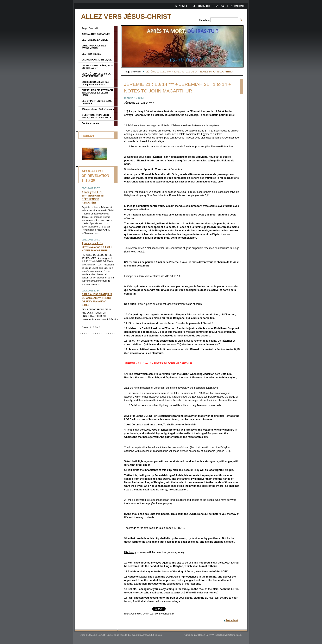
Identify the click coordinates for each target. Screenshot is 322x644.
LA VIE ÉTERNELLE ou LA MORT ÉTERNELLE (96, 75)
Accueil (183, 6)
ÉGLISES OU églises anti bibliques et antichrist (95, 83)
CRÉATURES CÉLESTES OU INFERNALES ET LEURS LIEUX (97, 93)
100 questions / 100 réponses (98, 109)
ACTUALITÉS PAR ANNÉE (96, 34)
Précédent (232, 620)
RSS (222, 6)
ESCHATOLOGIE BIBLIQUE (97, 60)
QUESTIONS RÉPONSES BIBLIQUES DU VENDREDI (96, 116)
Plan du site (203, 6)
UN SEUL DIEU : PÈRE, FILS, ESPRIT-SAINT (98, 67)
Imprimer (239, 6)
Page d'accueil (133, 72)
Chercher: (204, 20)
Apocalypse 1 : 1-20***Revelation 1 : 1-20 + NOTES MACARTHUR (97, 247)
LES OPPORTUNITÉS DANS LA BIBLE (97, 102)
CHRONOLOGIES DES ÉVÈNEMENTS (94, 47)
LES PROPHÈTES (91, 54)
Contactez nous (90, 123)
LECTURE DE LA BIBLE (95, 40)
